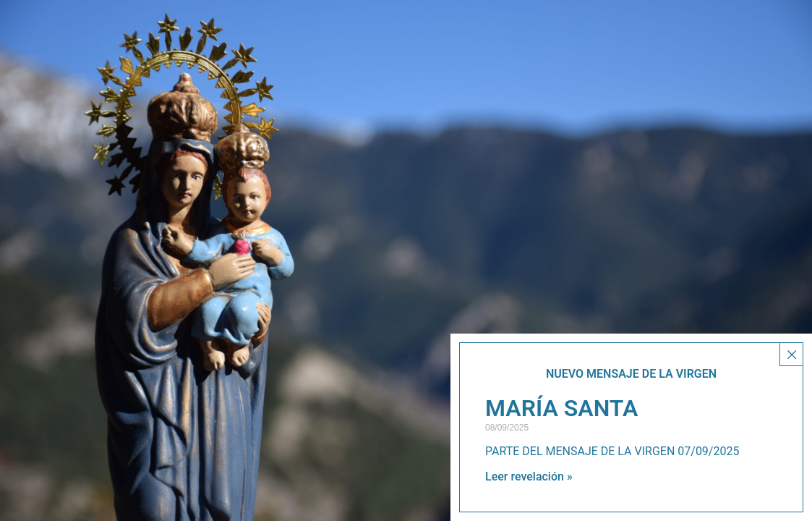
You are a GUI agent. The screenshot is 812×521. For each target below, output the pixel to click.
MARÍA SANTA (561, 408)
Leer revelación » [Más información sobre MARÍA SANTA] (529, 476)
